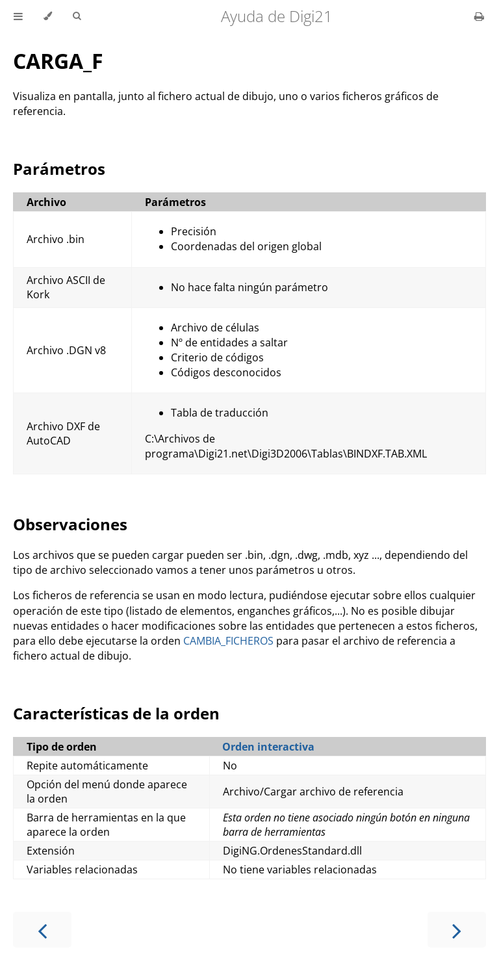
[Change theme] (48, 16)
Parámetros (59, 169)
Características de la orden (116, 713)
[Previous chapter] (42, 930)
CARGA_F (58, 61)
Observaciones (70, 524)
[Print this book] (479, 16)
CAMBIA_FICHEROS (228, 641)
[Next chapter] (457, 930)
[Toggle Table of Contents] (18, 16)
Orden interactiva (268, 747)
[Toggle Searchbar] (77, 16)
